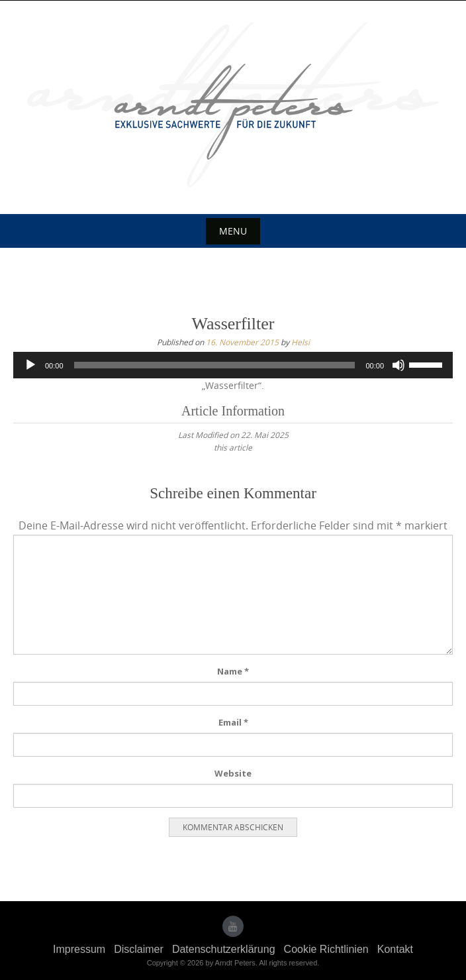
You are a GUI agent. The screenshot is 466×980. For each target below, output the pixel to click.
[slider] (215, 365)
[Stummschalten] (398, 365)
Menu (233, 231)
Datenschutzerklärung (224, 949)
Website (233, 773)
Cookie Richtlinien (326, 949)
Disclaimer (139, 949)
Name (233, 671)
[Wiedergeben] (30, 365)
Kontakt (395, 949)
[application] (233, 365)
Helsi (301, 342)
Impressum (79, 949)
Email (233, 722)
